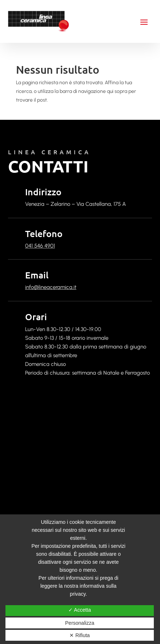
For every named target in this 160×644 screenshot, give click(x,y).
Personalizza (80, 623)
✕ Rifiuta (80, 635)
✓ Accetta (80, 610)
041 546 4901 (40, 246)
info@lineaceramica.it (51, 287)
